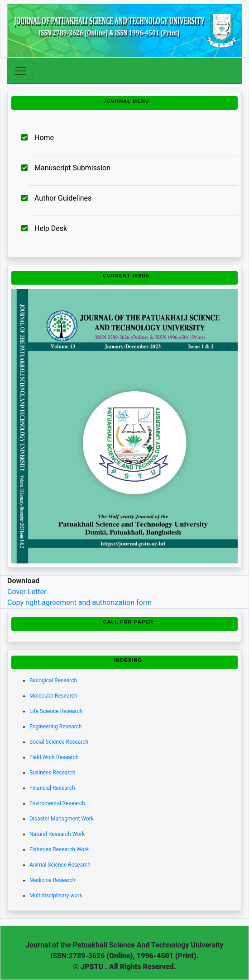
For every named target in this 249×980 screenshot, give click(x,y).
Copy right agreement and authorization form (79, 603)
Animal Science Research (60, 865)
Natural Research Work (57, 834)
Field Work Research (54, 757)
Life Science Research (56, 711)
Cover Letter (27, 592)
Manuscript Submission (72, 168)
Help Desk (51, 228)
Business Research (52, 773)
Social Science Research (59, 742)
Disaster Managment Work (62, 819)
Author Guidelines (63, 198)
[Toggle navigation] (20, 71)
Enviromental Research (57, 803)
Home (44, 138)
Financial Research (52, 788)
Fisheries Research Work (59, 849)
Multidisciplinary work (56, 896)
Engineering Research (55, 727)
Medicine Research (52, 880)
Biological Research (53, 680)
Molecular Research (53, 696)
